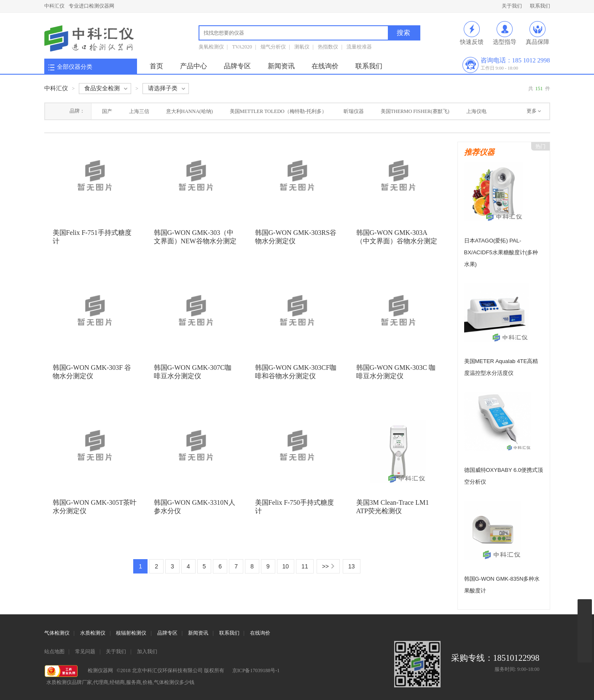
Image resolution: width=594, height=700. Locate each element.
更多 (532, 111)
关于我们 (512, 6)
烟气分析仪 (273, 47)
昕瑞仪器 (354, 111)
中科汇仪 (54, 6)
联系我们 (540, 6)
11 (305, 566)
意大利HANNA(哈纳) (189, 111)
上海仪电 (476, 111)
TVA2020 (242, 47)
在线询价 (325, 66)
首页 (156, 66)
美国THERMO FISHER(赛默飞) (415, 111)
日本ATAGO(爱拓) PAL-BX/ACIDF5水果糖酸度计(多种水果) (501, 252)
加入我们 (147, 652)
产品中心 (194, 66)
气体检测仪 (57, 633)
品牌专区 (237, 66)
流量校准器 (359, 47)
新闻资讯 (281, 66)
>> (325, 566)
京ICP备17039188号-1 (256, 670)
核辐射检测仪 (131, 633)
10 (286, 566)
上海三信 (139, 111)
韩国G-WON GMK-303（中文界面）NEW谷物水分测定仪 (195, 241)
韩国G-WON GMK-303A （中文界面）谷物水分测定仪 (397, 241)
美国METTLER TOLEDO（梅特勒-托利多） (278, 111)
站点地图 (54, 652)
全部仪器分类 (75, 67)
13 (352, 566)
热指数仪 (328, 47)
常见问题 (85, 652)
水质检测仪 (93, 633)
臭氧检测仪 (211, 47)
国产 (107, 111)
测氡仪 (302, 47)
